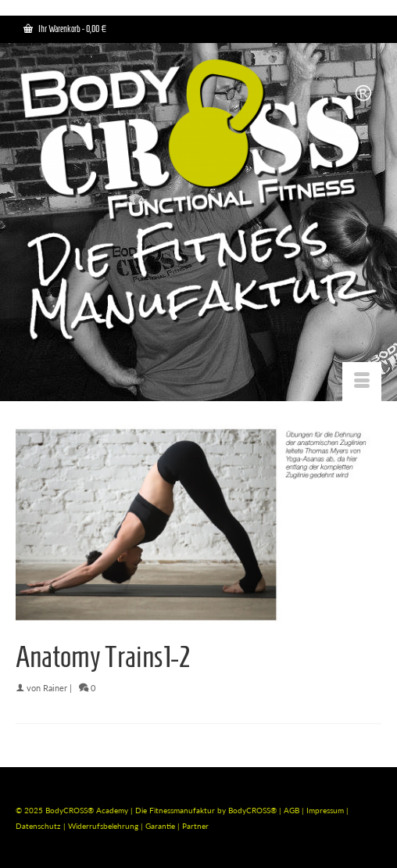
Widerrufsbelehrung (104, 826)
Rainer (55, 688)
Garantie (161, 826)
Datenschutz (39, 826)
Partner (195, 826)
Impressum (325, 810)
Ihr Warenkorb (65, 29)
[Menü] (362, 382)
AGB (291, 810)
